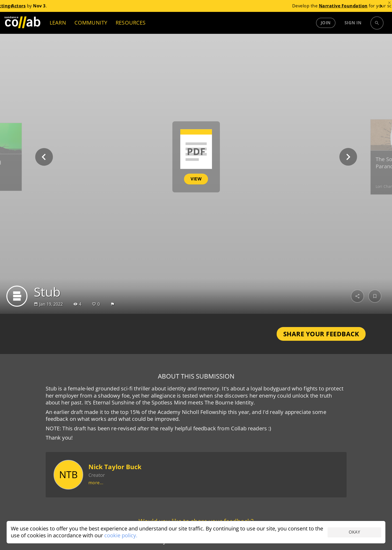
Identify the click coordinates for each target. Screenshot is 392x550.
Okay (354, 532)
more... (96, 483)
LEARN (58, 23)
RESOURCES (131, 23)
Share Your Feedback (321, 334)
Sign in (353, 23)
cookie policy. (121, 535)
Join (326, 23)
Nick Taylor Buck (115, 467)
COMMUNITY (91, 23)
